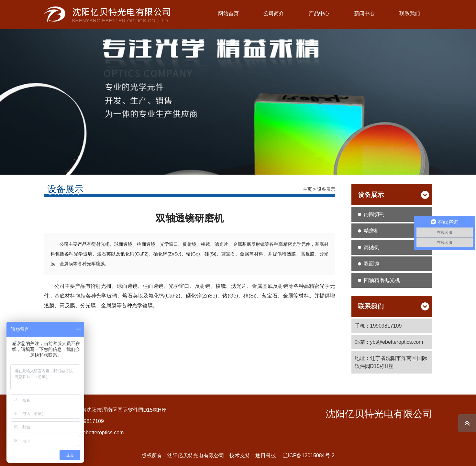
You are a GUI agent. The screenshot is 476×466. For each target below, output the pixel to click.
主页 (307, 189)
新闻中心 (364, 13)
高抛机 (371, 247)
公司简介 (274, 13)
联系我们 (410, 13)
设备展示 (326, 189)
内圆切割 (374, 214)
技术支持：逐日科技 (253, 455)
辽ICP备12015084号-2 (309, 455)
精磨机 (371, 231)
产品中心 (319, 13)
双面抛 (371, 264)
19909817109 (88, 421)
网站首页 (228, 13)
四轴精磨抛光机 (382, 280)
